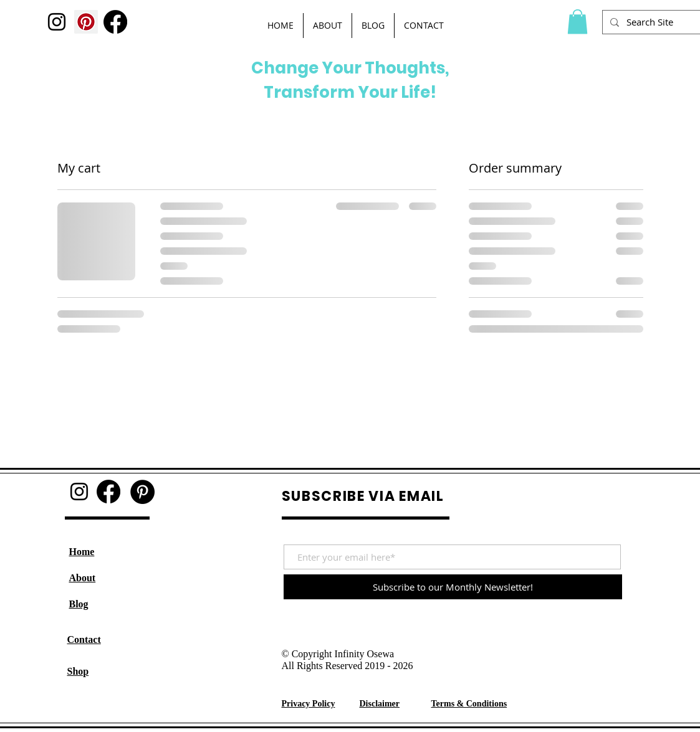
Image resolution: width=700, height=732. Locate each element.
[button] (578, 21)
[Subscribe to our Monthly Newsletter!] (453, 587)
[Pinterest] (86, 22)
